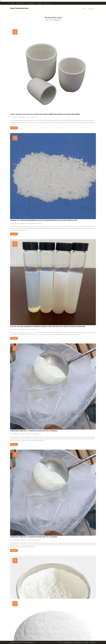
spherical (40, 223)
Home (13, 3)
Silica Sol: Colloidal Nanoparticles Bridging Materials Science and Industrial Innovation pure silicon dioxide (48, 326)
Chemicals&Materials (20, 3)
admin (13, 117)
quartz (33, 117)
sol (36, 329)
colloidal (31, 329)
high (30, 117)
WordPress (32, 642)
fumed (30, 434)
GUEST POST (47, 3)
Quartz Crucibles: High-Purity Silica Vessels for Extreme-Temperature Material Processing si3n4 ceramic (45, 114)
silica (36, 117)
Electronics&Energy (31, 3)
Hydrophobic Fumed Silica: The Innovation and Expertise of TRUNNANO (34, 431)
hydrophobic (35, 434)
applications (32, 223)
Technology (39, 3)
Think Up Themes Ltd (19, 642)
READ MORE (14, 128)
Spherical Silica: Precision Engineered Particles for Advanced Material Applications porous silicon (44, 220)
